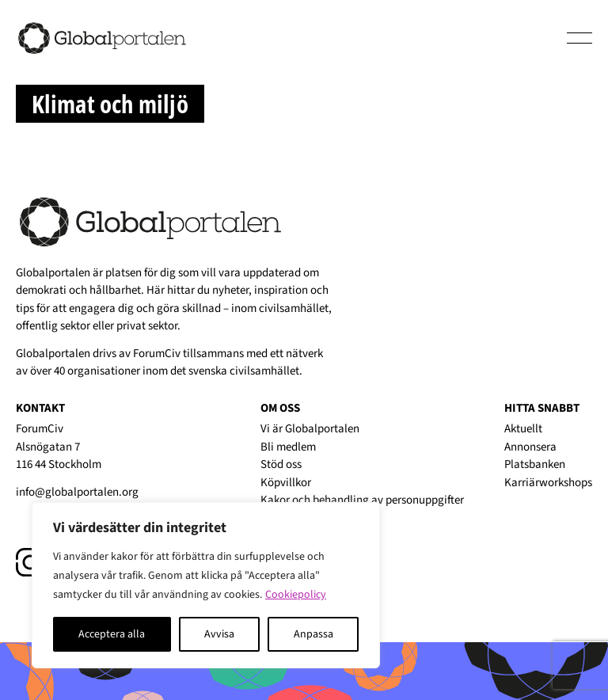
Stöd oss (281, 464)
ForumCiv (157, 354)
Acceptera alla (112, 634)
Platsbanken (535, 464)
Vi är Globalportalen (310, 429)
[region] (206, 585)
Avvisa (219, 634)
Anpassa (313, 634)
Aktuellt (523, 429)
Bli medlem (288, 447)
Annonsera (530, 447)
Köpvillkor (286, 483)
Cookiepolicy (296, 595)
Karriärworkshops (548, 483)
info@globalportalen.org (77, 492)
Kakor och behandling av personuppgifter (362, 500)
